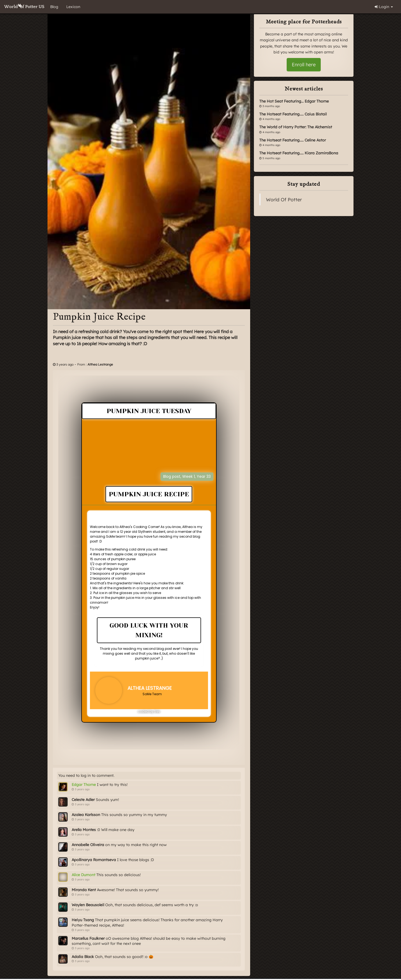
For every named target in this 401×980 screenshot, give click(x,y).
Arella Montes (84, 830)
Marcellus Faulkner (88, 938)
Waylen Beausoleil (88, 905)
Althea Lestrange (100, 364)
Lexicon (73, 7)
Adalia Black (83, 957)
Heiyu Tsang (83, 920)
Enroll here (304, 65)
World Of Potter (284, 199)
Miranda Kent (84, 890)
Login (384, 7)
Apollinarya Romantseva (94, 860)
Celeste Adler (83, 800)
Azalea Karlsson (86, 815)
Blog (54, 7)
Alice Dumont (83, 875)
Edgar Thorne (84, 785)
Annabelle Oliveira (88, 845)
